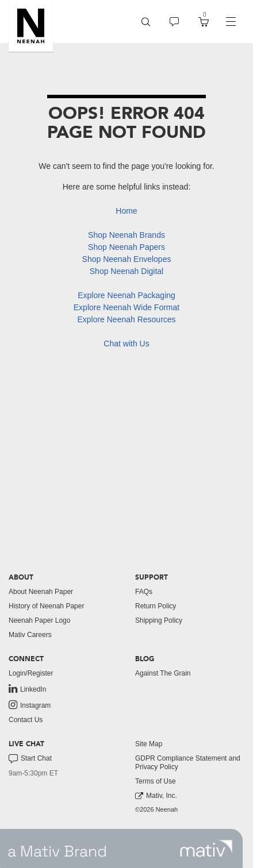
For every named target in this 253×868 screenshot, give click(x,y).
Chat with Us (126, 344)
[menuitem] (146, 22)
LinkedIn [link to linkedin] (27, 689)
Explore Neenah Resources (126, 319)
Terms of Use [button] (156, 781)
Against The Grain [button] (163, 673)
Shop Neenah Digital (126, 271)
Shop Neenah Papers (126, 247)
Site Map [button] (149, 744)
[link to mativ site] (206, 848)
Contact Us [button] (26, 720)
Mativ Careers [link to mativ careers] (30, 635)
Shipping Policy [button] (159, 620)
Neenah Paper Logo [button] (39, 620)
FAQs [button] (144, 592)
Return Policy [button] (156, 606)
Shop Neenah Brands (126, 235)
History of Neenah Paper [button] (46, 606)
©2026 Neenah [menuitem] (156, 809)
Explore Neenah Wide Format (126, 307)
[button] (31, 26)
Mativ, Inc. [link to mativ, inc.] (156, 796)
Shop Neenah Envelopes (127, 259)
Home (126, 211)
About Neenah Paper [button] (41, 592)
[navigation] (231, 22)
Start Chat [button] (30, 759)
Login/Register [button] (31, 673)
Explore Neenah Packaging (126, 295)
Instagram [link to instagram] (30, 705)
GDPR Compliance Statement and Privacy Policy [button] (188, 763)
